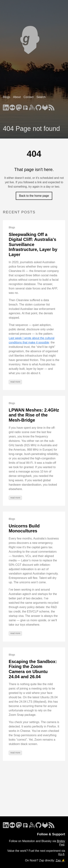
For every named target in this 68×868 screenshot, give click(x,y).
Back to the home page (34, 196)
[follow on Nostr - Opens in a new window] (25, 106)
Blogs (7, 97)
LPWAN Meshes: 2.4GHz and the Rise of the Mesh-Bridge (34, 415)
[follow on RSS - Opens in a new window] (51, 106)
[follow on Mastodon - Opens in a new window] (19, 106)
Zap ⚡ (60, 860)
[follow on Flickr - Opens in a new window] (12, 106)
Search (41, 97)
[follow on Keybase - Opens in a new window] (32, 106)
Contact (29, 97)
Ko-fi (61, 854)
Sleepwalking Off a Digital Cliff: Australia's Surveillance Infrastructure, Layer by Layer (33, 244)
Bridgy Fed (61, 843)
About (17, 97)
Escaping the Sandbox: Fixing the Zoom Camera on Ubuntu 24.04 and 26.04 (33, 669)
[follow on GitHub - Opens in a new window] (38, 106)
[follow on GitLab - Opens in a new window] (45, 106)
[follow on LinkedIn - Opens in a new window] (6, 106)
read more (15, 382)
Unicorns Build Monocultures (24, 528)
